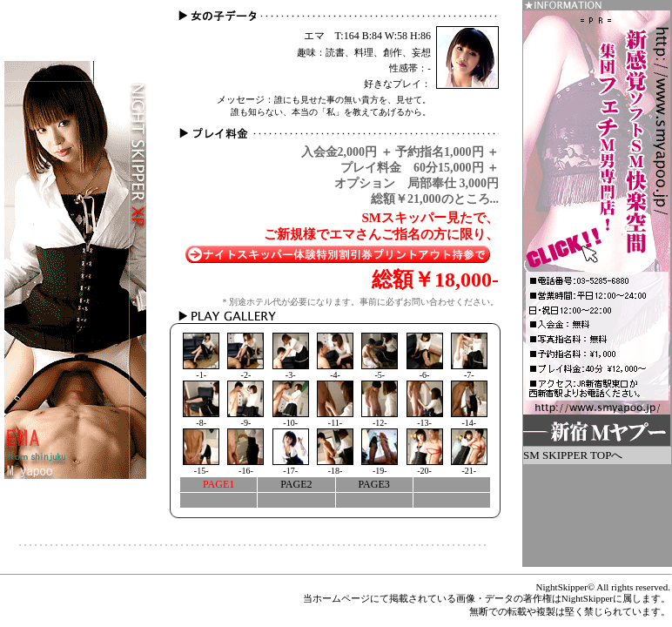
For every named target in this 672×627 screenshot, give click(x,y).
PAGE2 (296, 484)
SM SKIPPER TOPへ (573, 455)
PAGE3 (374, 484)
